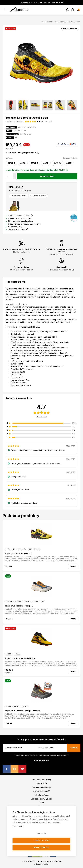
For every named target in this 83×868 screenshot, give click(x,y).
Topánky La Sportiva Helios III (18, 553)
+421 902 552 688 (19, 196)
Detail (73, 566)
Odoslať (74, 748)
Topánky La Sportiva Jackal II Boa (20, 658)
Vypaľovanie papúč (42, 791)
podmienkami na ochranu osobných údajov (53, 755)
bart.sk (47, 864)
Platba (41, 803)
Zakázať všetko (41, 840)
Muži (69, 22)
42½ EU (11, 163)
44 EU (46, 163)
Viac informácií (18, 826)
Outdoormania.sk (49, 22)
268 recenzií (41, 416)
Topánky (61, 22)
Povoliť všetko (41, 848)
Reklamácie (42, 783)
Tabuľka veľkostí (70, 158)
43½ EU (34, 163)
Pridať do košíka (47, 176)
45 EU (69, 163)
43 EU (23, 163)
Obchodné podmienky (42, 780)
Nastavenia (41, 833)
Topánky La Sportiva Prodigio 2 (19, 606)
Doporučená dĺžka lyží (42, 787)
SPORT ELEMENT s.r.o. (36, 861)
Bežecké (76, 22)
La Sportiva (18, 122)
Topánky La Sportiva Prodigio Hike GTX (23, 711)
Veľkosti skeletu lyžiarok (42, 799)
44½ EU (57, 163)
